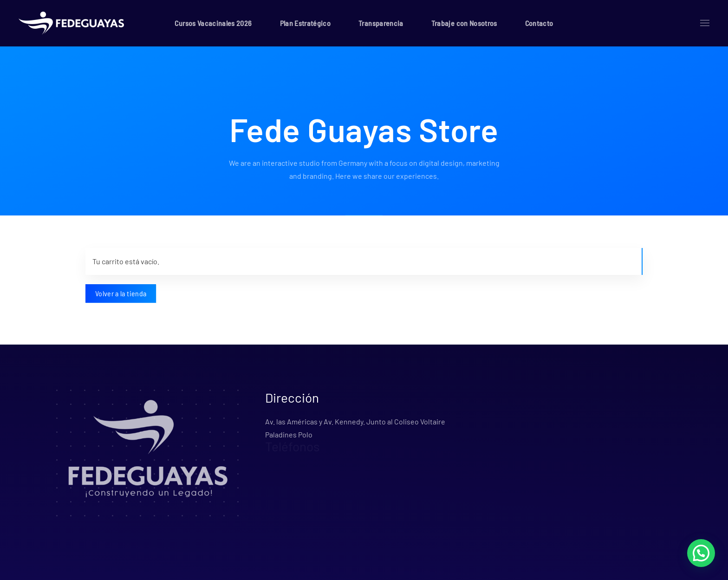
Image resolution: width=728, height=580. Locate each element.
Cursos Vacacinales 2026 (213, 23)
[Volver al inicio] (73, 23)
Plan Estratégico (305, 23)
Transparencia (381, 23)
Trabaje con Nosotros (464, 23)
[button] (705, 23)
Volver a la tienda (121, 293)
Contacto (539, 23)
